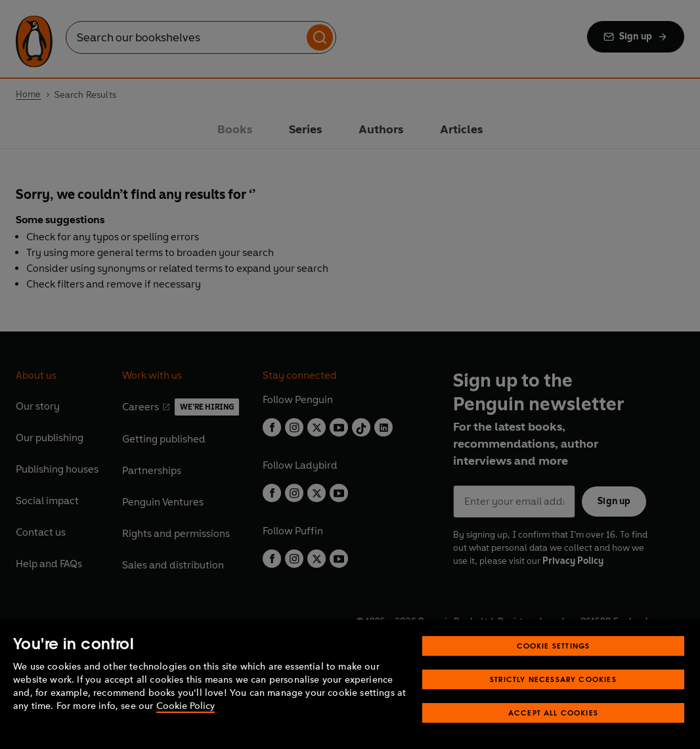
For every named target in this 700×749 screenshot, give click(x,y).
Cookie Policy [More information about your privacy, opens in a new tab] (186, 706)
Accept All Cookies (553, 713)
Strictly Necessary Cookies (553, 679)
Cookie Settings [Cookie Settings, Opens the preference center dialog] (554, 646)
